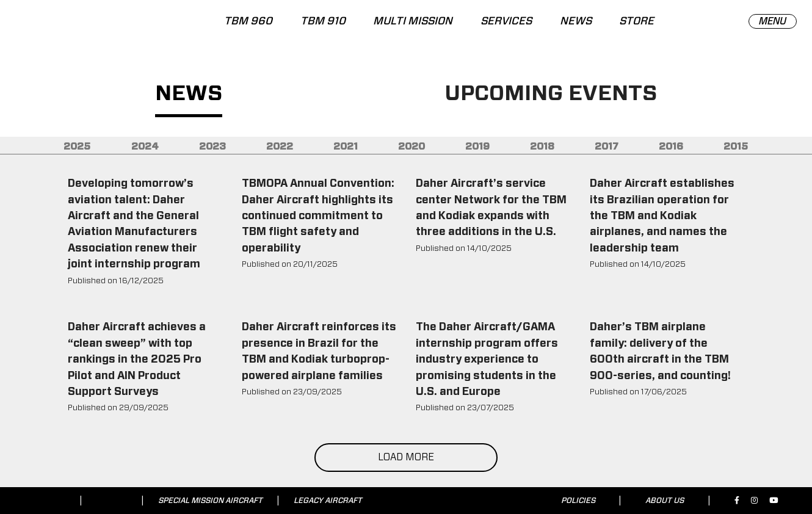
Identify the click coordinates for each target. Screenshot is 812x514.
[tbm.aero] (73, 27)
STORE (636, 21)
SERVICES (506, 21)
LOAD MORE (406, 457)
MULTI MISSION (413, 21)
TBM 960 (248, 21)
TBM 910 (322, 21)
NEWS (576, 21)
